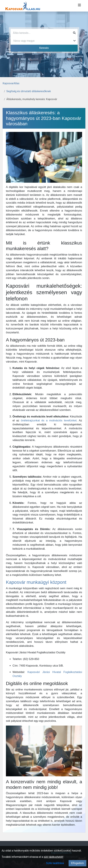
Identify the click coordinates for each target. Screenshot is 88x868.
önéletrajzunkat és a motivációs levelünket (49, 420)
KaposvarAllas (11, 83)
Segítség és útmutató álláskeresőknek (29, 91)
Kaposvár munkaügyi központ (36, 582)
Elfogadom (77, 863)
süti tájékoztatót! (54, 857)
